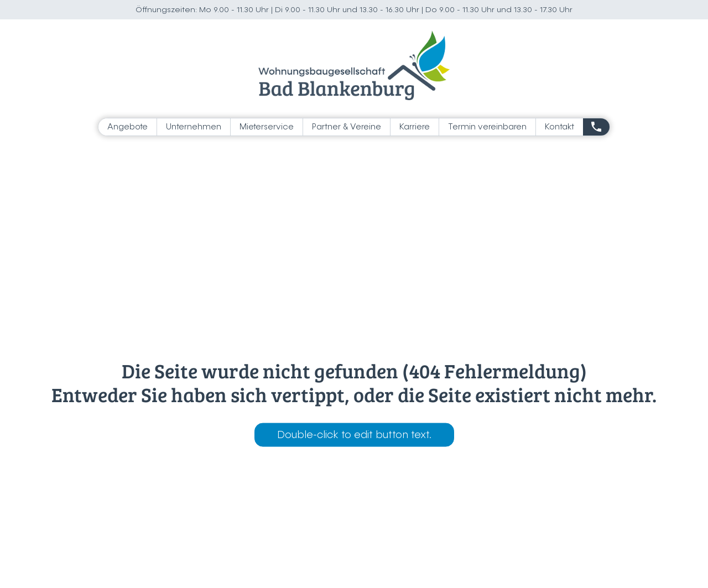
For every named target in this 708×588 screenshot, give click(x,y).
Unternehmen (194, 127)
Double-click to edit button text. (354, 435)
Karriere (415, 127)
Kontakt (559, 127)
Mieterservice (267, 127)
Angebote (127, 127)
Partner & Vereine (347, 127)
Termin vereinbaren (487, 127)
